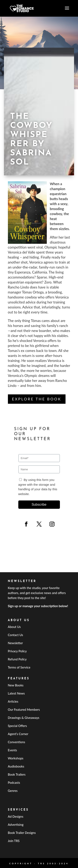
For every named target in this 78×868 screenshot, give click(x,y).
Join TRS (14, 841)
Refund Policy (17, 659)
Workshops (16, 758)
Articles (13, 701)
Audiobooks (16, 766)
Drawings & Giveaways (24, 718)
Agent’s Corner (18, 734)
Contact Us (15, 635)
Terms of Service (19, 667)
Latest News (16, 693)
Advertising (16, 825)
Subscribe (39, 505)
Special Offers (17, 726)
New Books (16, 685)
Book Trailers (17, 774)
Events (12, 750)
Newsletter (15, 643)
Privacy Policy (17, 651)
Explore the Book (37, 399)
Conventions (17, 742)
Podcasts (14, 783)
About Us (14, 627)
